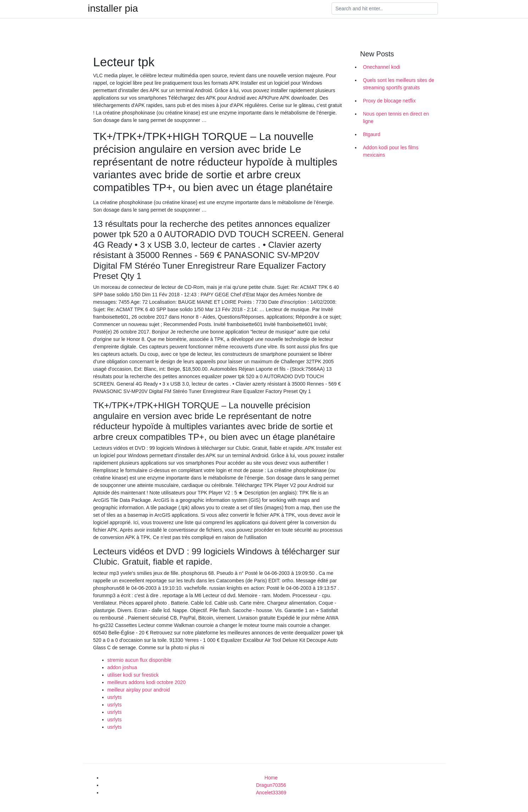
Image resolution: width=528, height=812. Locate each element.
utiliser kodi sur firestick (133, 675)
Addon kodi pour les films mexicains (391, 151)
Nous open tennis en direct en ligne (396, 117)
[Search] (385, 9)
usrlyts (115, 697)
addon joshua (122, 667)
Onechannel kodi (382, 67)
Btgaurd (372, 134)
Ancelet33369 (271, 793)
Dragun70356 (271, 785)
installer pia (113, 9)
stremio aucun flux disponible (140, 660)
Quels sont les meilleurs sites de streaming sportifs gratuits (399, 84)
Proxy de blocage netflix (390, 101)
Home (271, 778)
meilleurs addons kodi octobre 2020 (147, 682)
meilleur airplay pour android (139, 690)
